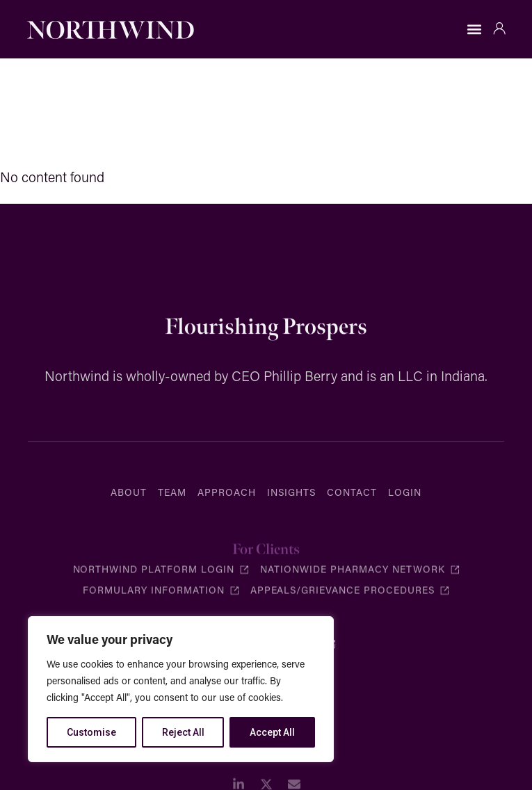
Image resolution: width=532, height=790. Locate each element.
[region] (181, 689)
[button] (475, 30)
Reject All (183, 732)
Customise (91, 732)
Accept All (272, 732)
